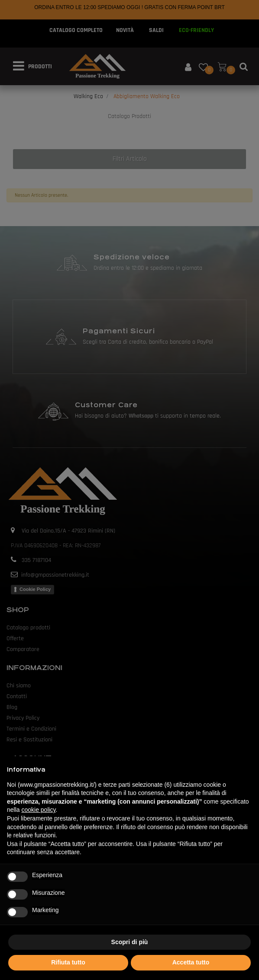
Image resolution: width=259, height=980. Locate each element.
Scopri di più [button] (130, 942)
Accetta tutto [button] (191, 962)
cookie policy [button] (38, 810)
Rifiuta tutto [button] (68, 962)
